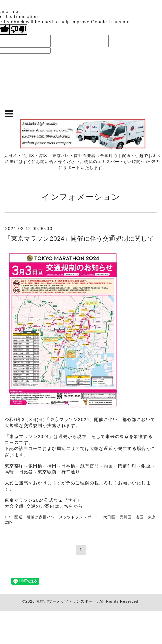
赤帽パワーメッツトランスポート (66, 601)
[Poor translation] (19, 29)
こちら (66, 506)
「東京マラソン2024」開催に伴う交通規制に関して (79, 239)
